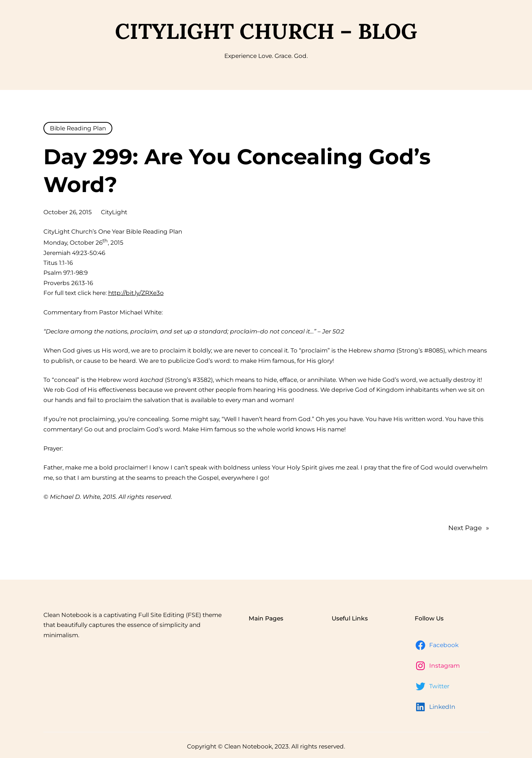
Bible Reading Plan (78, 128)
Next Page (469, 528)
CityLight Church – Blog (266, 31)
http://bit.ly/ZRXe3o (136, 293)
